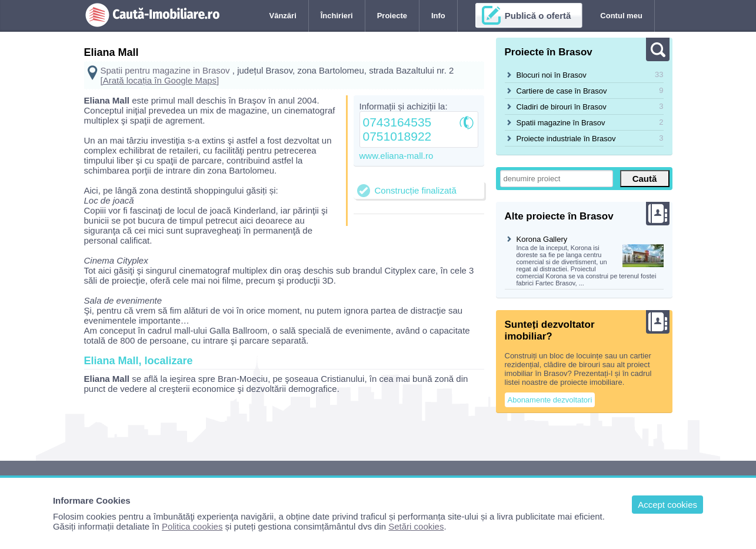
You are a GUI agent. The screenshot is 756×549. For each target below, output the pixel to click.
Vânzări (283, 16)
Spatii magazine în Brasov (561, 123)
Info (438, 16)
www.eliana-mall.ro (397, 156)
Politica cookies (192, 526)
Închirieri (337, 16)
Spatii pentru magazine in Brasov (165, 70)
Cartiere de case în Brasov (562, 91)
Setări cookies (416, 526)
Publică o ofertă (538, 16)
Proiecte (392, 16)
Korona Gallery (542, 239)
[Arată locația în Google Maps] (160, 80)
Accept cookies (667, 505)
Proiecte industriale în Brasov (566, 139)
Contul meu (621, 16)
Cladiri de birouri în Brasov (562, 107)
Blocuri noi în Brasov (552, 75)
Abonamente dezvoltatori (550, 400)
